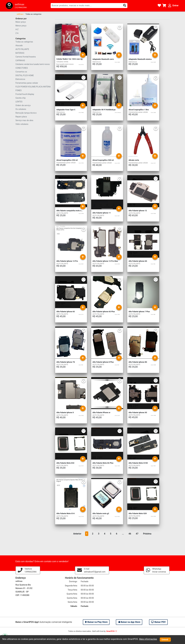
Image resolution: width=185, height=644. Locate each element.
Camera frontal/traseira (26, 57)
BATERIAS (20, 53)
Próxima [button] (147, 534)
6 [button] (117, 534)
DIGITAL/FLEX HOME (25, 75)
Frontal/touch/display (25, 94)
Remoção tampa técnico (26, 113)
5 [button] (111, 534)
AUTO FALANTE (22, 49)
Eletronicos (20, 79)
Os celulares (21, 109)
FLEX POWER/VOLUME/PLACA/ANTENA (33, 87)
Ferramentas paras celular (27, 83)
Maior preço (21, 22)
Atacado (19, 45)
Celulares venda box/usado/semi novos (33, 64)
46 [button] (130, 534)
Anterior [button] (77, 534)
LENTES (19, 102)
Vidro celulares (22, 124)
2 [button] (93, 534)
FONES (19, 90)
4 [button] (105, 534)
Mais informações (148, 639)
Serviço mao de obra (24, 120)
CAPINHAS (20, 60)
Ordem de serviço (23, 105)
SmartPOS (110, 631)
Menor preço (21, 26)
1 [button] (87, 534)
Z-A (17, 33)
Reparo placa (21, 117)
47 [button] (137, 534)
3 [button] (99, 534)
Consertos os (21, 72)
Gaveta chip (21, 98)
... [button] (123, 534)
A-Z (17, 29)
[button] (125, 5)
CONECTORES (22, 68)
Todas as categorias (24, 42)
